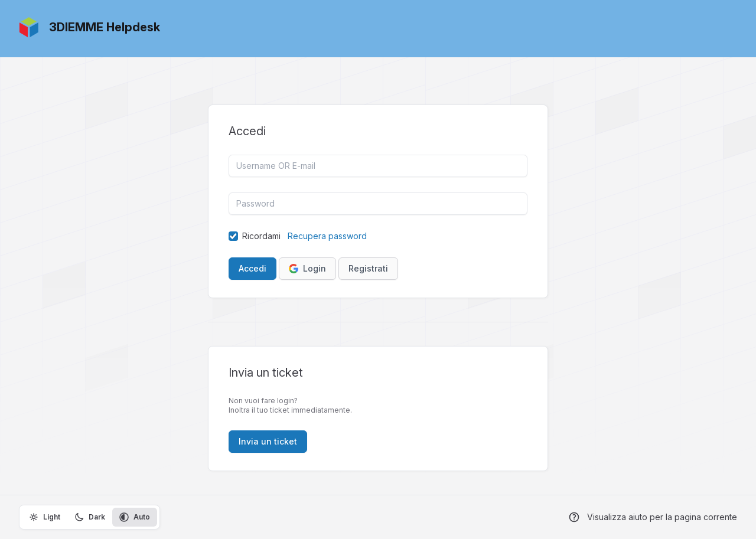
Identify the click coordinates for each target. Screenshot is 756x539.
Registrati (368, 268)
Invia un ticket (268, 441)
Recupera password (327, 236)
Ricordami (261, 236)
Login (307, 268)
